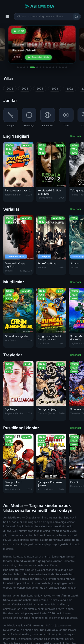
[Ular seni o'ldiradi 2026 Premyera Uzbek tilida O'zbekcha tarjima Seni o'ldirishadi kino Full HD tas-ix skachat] (42, 45)
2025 (25, 89)
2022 (70, 89)
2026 (10, 89)
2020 (62, 413)
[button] (18, 67)
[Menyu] (7, 17)
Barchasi (75, 136)
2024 (40, 89)
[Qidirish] (76, 17)
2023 (55, 89)
